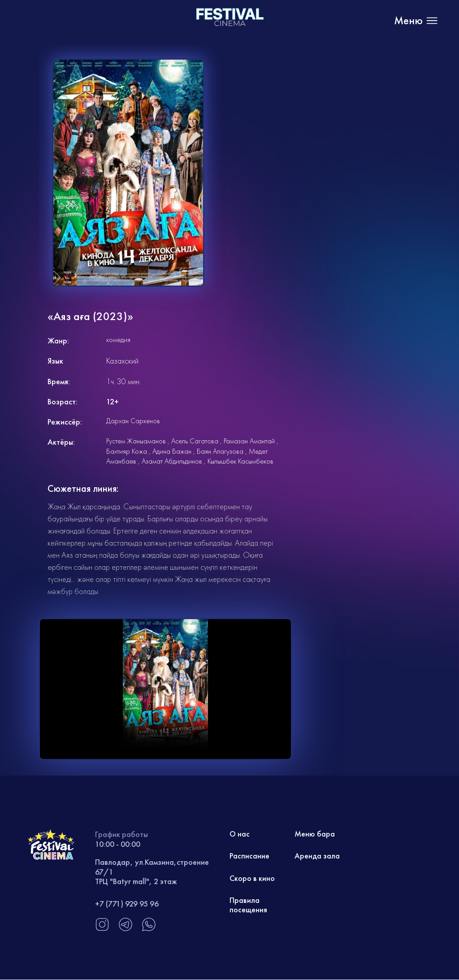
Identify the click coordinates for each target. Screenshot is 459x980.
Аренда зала (317, 856)
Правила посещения (248, 906)
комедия (118, 340)
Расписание (249, 856)
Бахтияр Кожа (127, 451)
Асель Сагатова (195, 441)
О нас (240, 834)
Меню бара (315, 834)
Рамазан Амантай (249, 441)
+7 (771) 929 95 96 (127, 904)
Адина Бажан (172, 451)
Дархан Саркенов (133, 421)
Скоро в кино (252, 878)
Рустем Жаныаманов (136, 441)
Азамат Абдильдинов (172, 461)
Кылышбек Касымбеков (240, 461)
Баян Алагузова (220, 451)
